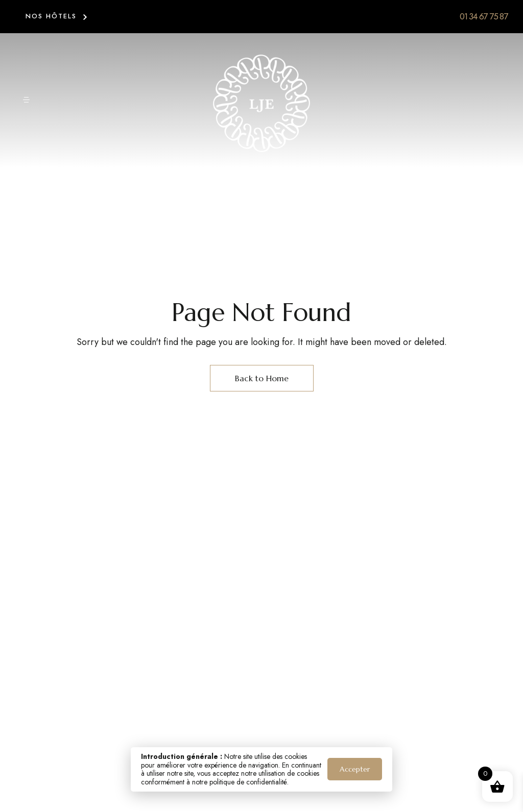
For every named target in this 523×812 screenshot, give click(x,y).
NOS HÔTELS (51, 16)
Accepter (355, 769)
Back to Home (262, 378)
